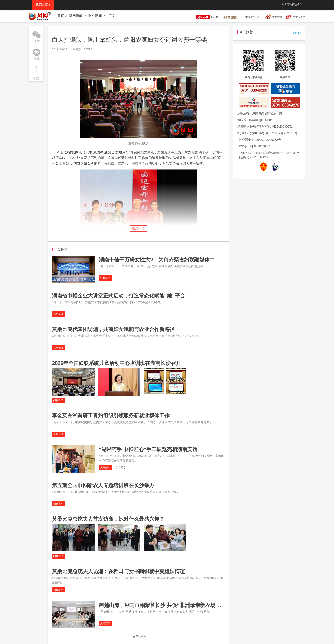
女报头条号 (299, 17)
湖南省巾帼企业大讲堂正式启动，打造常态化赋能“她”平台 (118, 296)
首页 (61, 16)
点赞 (36, 71)
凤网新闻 (76, 16)
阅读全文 (138, 229)
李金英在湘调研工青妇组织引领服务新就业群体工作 (111, 415)
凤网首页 (43, 5)
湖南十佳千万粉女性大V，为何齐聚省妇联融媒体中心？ (162, 260)
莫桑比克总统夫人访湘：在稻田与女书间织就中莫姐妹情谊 (118, 571)
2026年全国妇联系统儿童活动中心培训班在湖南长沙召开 (116, 363)
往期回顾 (295, 33)
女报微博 (277, 17)
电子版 (206, 17)
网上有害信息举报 (292, 4)
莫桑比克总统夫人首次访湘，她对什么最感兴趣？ (108, 519)
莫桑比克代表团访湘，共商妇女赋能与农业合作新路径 (113, 329)
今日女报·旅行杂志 (242, 17)
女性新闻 (95, 16)
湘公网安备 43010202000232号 (260, 140)
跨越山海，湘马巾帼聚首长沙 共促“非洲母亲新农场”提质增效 (169, 605)
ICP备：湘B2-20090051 (255, 146)
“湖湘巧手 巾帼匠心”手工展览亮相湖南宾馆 (148, 449)
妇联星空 (105, 278)
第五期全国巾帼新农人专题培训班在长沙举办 (103, 485)
